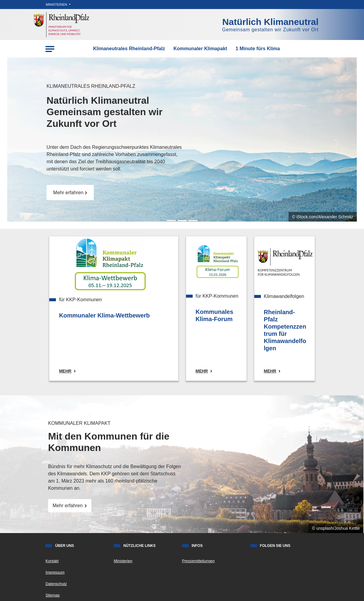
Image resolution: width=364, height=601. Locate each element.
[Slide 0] (171, 221)
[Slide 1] (182, 221)
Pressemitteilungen (199, 561)
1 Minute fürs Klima (258, 49)
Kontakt (52, 561)
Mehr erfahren (70, 193)
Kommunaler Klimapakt (200, 49)
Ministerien (57, 5)
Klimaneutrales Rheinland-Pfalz (129, 49)
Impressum (55, 572)
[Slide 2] (193, 221)
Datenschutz (56, 584)
